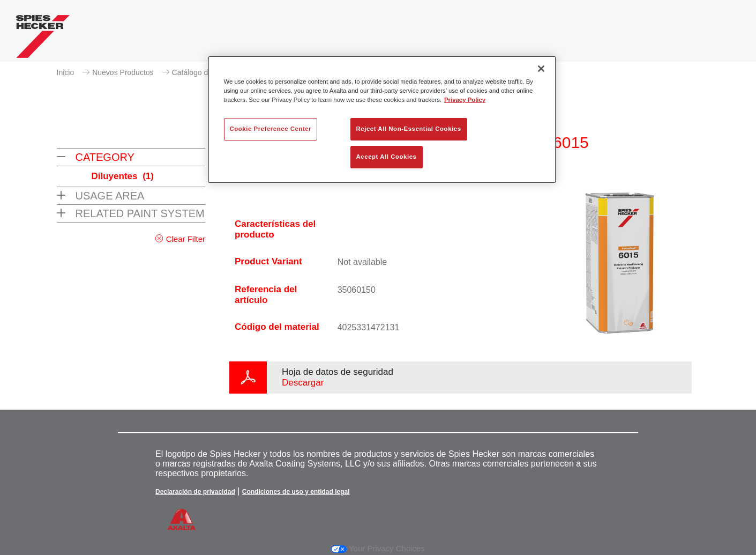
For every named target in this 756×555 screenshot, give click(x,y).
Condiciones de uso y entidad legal (296, 492)
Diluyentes (123, 176)
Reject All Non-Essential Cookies (409, 129)
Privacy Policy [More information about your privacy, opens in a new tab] (465, 100)
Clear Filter (186, 239)
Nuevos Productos (123, 72)
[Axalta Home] (43, 39)
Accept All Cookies (387, 157)
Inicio (66, 72)
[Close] (541, 69)
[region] (382, 120)
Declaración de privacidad (195, 492)
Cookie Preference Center (271, 129)
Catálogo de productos (210, 72)
